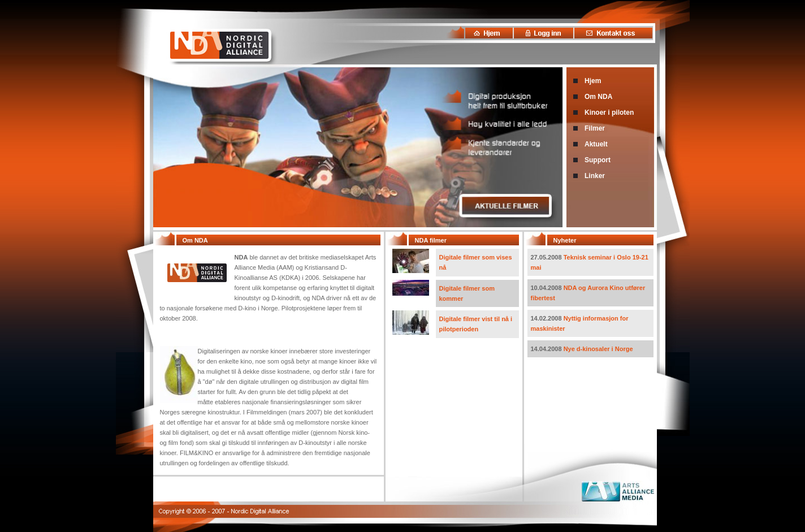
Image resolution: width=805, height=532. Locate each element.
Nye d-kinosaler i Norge (598, 349)
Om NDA (598, 97)
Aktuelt (596, 144)
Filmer (595, 128)
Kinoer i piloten (609, 113)
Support (598, 160)
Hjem (593, 81)
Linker (595, 176)
